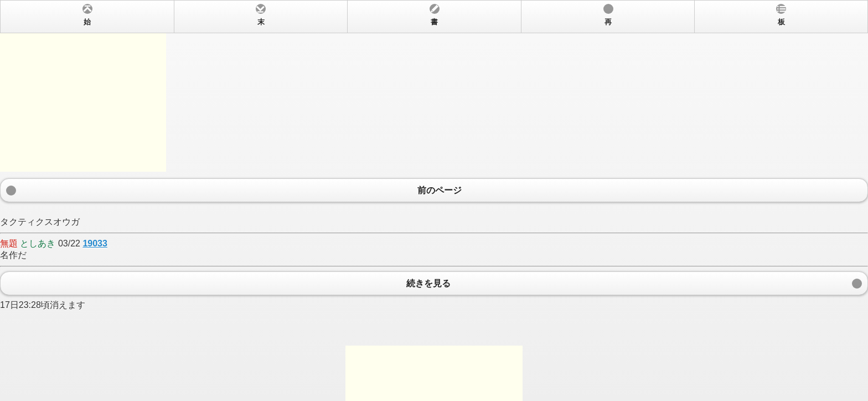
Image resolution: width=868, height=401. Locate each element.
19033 (95, 243)
